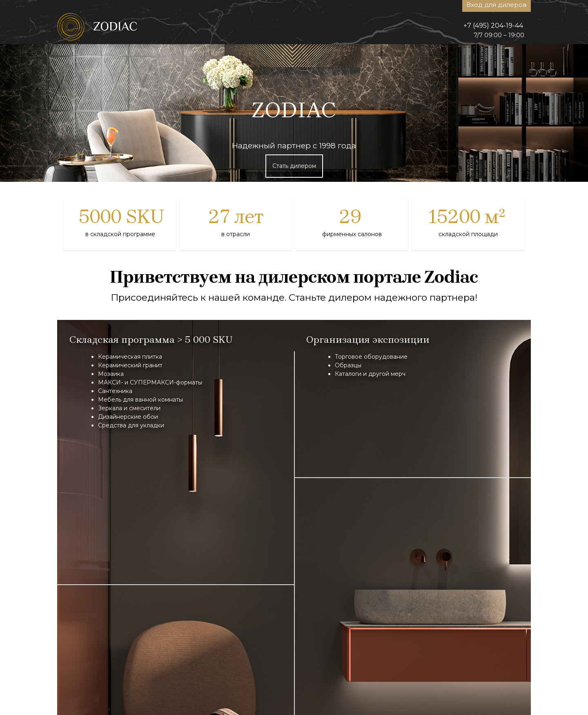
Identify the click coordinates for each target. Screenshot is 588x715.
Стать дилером (294, 166)
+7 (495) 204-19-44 (493, 26)
